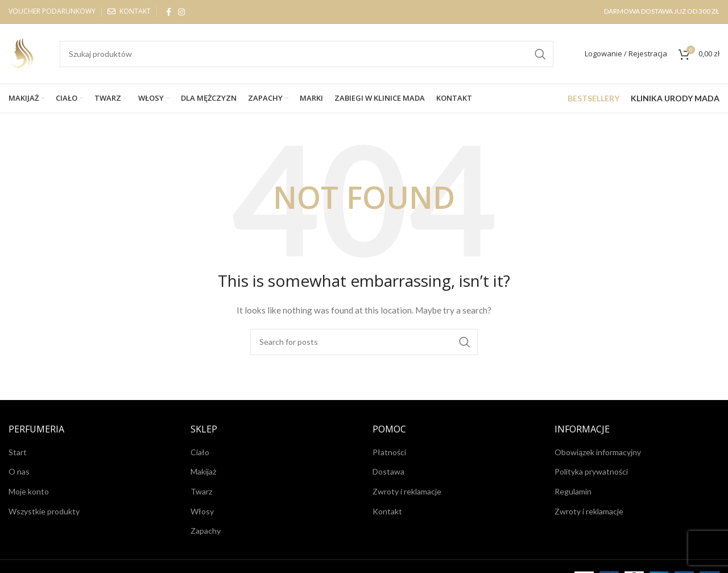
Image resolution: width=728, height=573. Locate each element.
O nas (19, 471)
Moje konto (29, 491)
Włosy (202, 511)
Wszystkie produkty (44, 511)
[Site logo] (23, 53)
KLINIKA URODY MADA (675, 98)
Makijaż (203, 471)
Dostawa (388, 471)
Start (18, 452)
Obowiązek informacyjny (598, 452)
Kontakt (387, 511)
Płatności (389, 452)
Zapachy (206, 531)
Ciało (200, 452)
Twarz (201, 491)
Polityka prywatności (591, 471)
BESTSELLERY (593, 98)
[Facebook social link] (169, 12)
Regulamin (573, 491)
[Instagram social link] (181, 12)
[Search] (307, 54)
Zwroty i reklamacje (407, 491)
